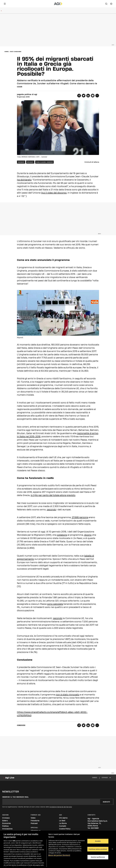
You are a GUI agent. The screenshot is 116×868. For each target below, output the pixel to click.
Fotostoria (35, 821)
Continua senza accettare (98, 849)
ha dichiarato (24, 180)
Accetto (98, 841)
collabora (62, 535)
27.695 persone (80, 517)
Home (7, 52)
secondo (51, 510)
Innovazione (7, 829)
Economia (6, 823)
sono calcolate (55, 604)
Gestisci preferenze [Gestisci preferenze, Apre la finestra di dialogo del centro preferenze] (98, 857)
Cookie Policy (65, 829)
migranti (21, 162)
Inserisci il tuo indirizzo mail (15, 797)
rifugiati (30, 162)
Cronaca (6, 818)
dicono (88, 535)
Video (33, 818)
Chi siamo (63, 818)
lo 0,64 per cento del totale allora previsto (53, 495)
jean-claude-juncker (45, 162)
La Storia (63, 823)
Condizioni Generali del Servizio (61, 807)
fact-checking (16, 52)
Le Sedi (62, 821)
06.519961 (95, 828)
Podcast (34, 823)
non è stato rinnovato (68, 695)
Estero (5, 821)
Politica (5, 826)
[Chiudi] (112, 849)
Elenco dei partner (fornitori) (59, 855)
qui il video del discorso (54, 193)
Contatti (63, 826)
